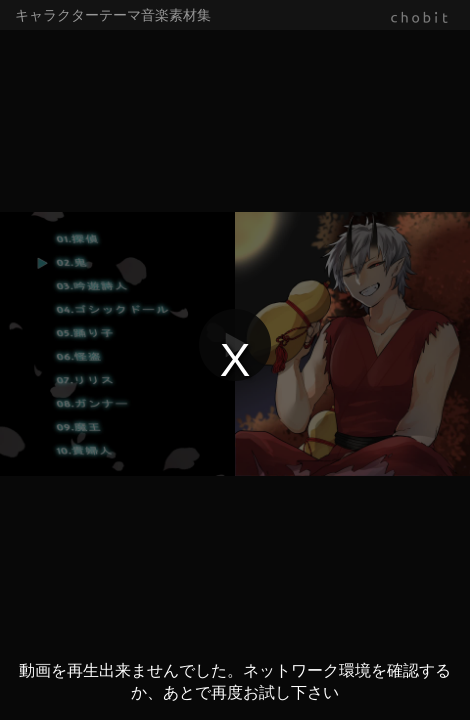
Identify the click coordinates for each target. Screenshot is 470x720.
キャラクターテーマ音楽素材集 (113, 15)
